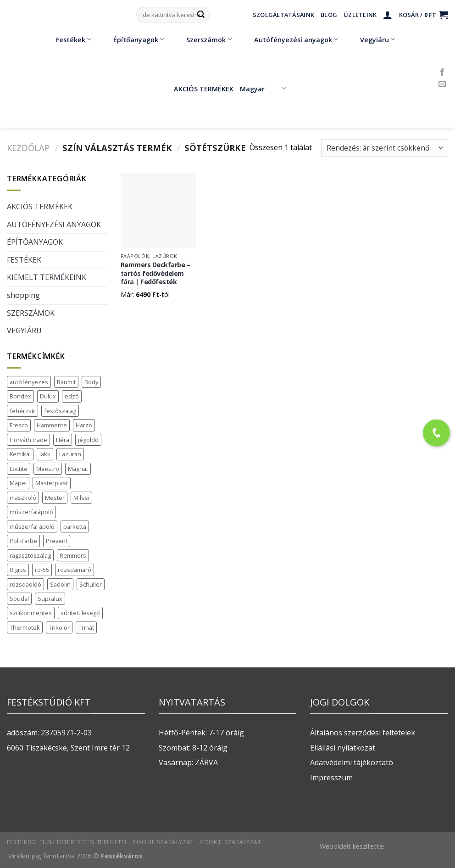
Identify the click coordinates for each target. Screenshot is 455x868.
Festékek (67, 39)
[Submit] (201, 15)
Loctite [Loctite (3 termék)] (19, 469)
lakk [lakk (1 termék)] (45, 454)
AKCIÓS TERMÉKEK (197, 89)
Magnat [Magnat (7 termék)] (78, 469)
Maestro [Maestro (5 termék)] (48, 469)
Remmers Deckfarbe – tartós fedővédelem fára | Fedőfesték (155, 273)
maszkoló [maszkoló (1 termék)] (23, 498)
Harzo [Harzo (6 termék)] (84, 425)
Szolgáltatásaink (283, 15)
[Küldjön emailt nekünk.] (442, 84)
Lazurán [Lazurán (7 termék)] (70, 454)
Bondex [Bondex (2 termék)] (20, 396)
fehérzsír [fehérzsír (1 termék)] (22, 411)
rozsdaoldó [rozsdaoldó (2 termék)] (25, 584)
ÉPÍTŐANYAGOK (35, 242)
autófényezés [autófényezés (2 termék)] (29, 382)
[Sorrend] (385, 148)
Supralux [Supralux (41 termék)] (50, 599)
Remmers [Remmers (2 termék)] (73, 555)
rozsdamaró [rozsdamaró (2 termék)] (75, 570)
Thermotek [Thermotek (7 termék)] (25, 627)
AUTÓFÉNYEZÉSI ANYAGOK (54, 224)
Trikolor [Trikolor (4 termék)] (59, 627)
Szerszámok (202, 39)
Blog (329, 15)
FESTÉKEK (24, 260)
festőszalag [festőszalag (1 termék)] (60, 411)
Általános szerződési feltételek (363, 733)
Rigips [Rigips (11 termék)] (18, 570)
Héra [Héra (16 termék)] (63, 440)
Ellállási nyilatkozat (343, 748)
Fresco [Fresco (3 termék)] (19, 425)
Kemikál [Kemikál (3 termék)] (20, 454)
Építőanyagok (132, 39)
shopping (23, 295)
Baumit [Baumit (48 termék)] (66, 382)
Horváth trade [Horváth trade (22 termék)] (28, 440)
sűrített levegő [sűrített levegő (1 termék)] (80, 613)
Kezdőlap (28, 148)
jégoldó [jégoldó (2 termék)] (88, 440)
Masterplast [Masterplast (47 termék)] (52, 483)
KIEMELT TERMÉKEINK (47, 277)
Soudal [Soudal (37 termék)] (19, 599)
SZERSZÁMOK (31, 313)
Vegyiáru (371, 39)
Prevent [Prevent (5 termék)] (57, 541)
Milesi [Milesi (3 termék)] (81, 498)
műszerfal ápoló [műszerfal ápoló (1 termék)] (32, 526)
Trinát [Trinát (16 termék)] (86, 627)
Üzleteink (360, 15)
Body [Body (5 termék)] (91, 382)
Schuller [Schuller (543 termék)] (91, 584)
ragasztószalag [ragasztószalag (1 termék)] (30, 555)
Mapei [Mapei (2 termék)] (18, 483)
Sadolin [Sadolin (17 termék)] (60, 584)
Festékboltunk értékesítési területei (67, 842)
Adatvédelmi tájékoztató (352, 762)
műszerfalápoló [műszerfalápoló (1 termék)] (31, 512)
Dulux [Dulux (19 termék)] (48, 396)
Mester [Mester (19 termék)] (55, 498)
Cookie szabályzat (163, 842)
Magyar (263, 89)
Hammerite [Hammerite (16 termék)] (52, 425)
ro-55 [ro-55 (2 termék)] (42, 570)
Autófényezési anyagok (289, 39)
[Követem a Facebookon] (442, 73)
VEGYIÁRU (24, 330)
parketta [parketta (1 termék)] (75, 526)
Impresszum (331, 778)
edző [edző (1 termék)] (72, 396)
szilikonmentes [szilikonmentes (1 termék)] (31, 613)
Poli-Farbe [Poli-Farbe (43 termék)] (23, 541)
